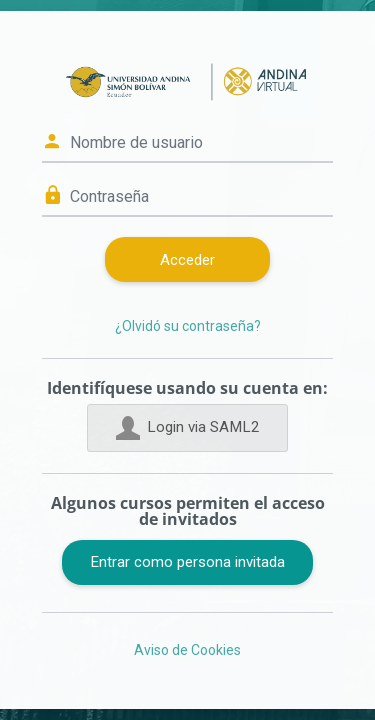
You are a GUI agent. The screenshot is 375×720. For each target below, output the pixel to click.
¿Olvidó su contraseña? (188, 326)
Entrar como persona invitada (187, 562)
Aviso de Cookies (187, 650)
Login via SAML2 (187, 428)
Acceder (187, 260)
